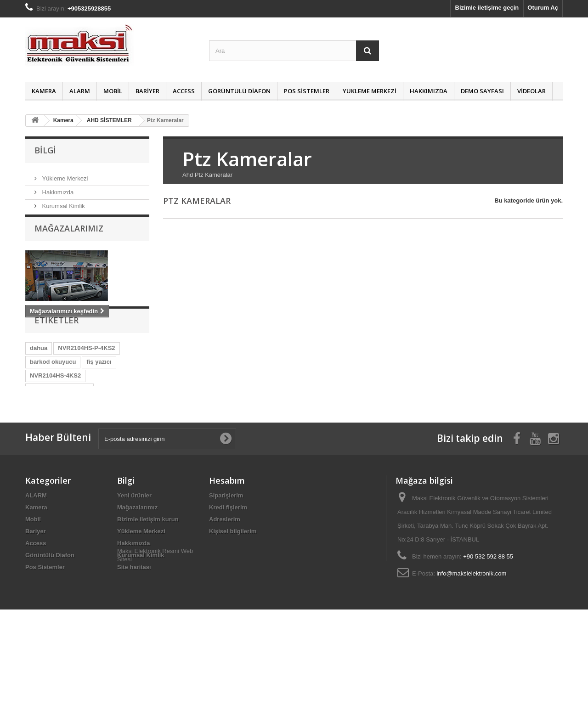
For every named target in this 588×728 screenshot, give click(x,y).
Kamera (44, 91)
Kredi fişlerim (228, 594)
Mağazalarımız (69, 237)
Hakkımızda (429, 91)
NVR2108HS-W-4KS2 (59, 437)
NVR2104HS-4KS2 (55, 409)
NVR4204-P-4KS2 (54, 450)
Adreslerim (225, 606)
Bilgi (45, 150)
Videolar (531, 91)
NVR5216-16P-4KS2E (59, 423)
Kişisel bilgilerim (233, 618)
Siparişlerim (226, 582)
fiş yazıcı (99, 395)
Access (184, 91)
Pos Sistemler (307, 91)
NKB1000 (102, 450)
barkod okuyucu (53, 395)
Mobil (113, 91)
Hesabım (227, 567)
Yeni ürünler (134, 582)
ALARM (80, 91)
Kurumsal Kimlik (63, 202)
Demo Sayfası (482, 91)
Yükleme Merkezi (370, 91)
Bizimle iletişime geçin (487, 8)
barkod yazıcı (49, 464)
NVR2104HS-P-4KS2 (86, 381)
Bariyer (147, 91)
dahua (39, 381)
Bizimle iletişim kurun (148, 606)
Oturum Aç (543, 8)
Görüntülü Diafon (239, 91)
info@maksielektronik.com (471, 660)
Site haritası (134, 653)
